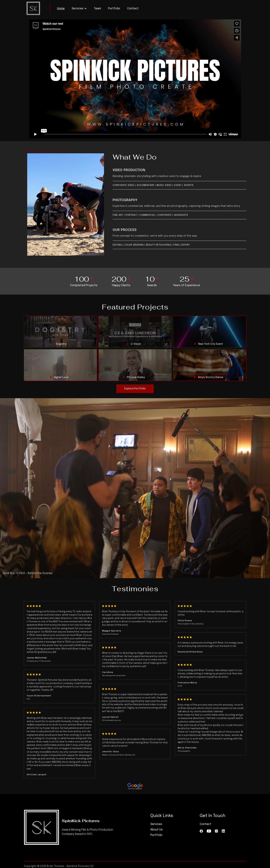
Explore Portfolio (135, 389)
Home (61, 9)
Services (156, 824)
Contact (133, 9)
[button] (79, 8)
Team (97, 9)
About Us (157, 830)
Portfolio (114, 9)
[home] (33, 8)
